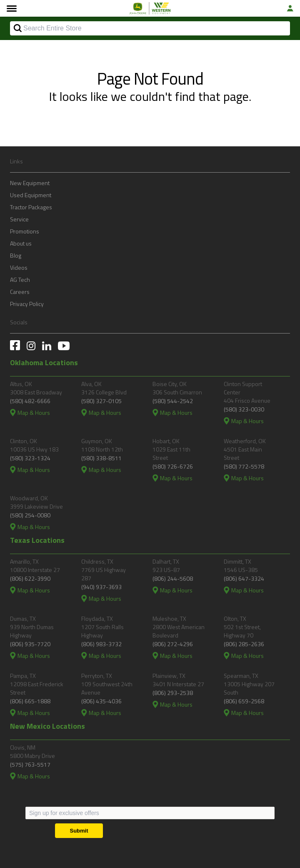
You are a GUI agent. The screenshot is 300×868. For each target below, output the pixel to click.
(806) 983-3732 (101, 644)
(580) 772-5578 (244, 466)
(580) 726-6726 (173, 466)
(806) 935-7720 (30, 644)
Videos (19, 267)
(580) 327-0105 (101, 401)
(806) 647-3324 (244, 578)
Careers (20, 292)
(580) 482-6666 (30, 401)
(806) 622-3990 (30, 578)
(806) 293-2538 (173, 693)
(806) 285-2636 (244, 644)
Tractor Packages (31, 207)
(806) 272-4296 (173, 644)
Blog (16, 255)
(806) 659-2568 (244, 701)
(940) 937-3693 (101, 587)
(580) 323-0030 (244, 409)
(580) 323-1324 (30, 458)
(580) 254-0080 (30, 515)
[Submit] (79, 831)
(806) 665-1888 (30, 701)
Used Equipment (31, 195)
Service (19, 219)
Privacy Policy (27, 304)
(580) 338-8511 (101, 458)
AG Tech (20, 280)
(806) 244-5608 (173, 578)
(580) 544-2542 (173, 401)
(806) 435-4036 (101, 701)
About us (21, 243)
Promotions (25, 231)
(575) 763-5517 (30, 764)
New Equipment (30, 183)
